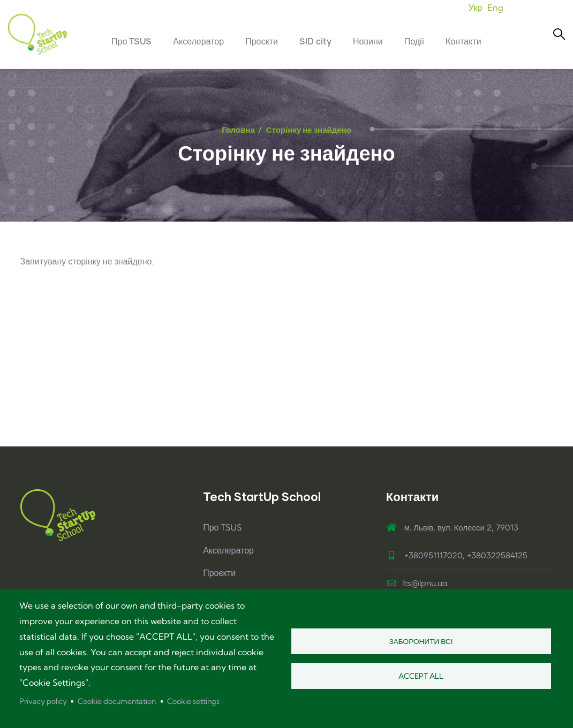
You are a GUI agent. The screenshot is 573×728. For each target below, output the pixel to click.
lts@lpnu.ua (417, 584)
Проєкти (219, 573)
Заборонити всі (421, 641)
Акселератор (228, 550)
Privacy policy (43, 701)
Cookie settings (193, 701)
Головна (238, 130)
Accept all (421, 676)
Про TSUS (222, 527)
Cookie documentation (117, 701)
